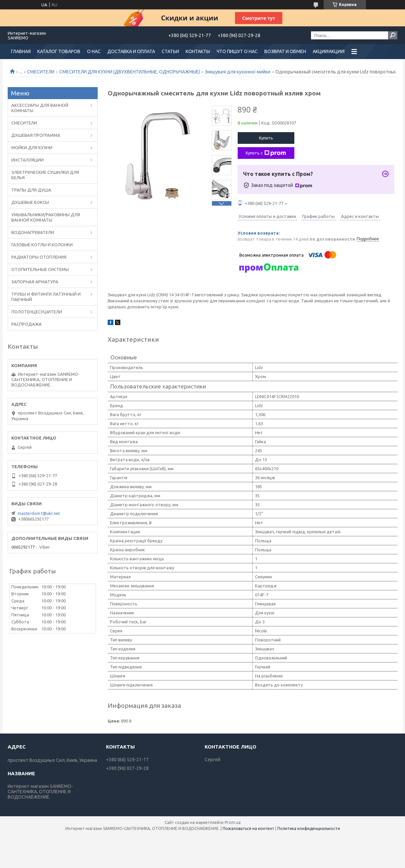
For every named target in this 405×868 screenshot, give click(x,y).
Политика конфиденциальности (309, 828)
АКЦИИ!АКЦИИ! (329, 51)
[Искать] (393, 35)
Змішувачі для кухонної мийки (237, 72)
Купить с (266, 153)
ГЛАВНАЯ (21, 51)
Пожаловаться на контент (248, 828)
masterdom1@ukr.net (39, 513)
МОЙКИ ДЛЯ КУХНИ (32, 148)
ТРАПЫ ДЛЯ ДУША (31, 190)
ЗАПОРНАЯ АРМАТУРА (35, 282)
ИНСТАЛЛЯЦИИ (27, 160)
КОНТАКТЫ (198, 51)
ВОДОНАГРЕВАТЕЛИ (33, 232)
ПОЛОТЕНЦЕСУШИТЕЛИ (37, 312)
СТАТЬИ (170, 51)
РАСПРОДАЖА (26, 324)
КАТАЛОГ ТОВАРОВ (59, 51)
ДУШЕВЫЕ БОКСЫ (30, 202)
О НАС (94, 51)
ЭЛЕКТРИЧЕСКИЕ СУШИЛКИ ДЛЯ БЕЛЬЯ (45, 175)
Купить (266, 138)
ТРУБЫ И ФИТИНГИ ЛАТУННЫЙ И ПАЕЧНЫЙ (46, 297)
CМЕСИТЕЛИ (41, 72)
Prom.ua (233, 822)
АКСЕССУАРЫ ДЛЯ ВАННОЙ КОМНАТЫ (40, 108)
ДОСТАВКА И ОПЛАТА (131, 51)
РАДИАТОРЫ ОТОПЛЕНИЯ (39, 257)
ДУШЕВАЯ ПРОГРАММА (36, 135)
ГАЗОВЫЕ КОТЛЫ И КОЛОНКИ (42, 245)
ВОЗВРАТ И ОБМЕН (285, 51)
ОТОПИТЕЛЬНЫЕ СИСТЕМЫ (40, 269)
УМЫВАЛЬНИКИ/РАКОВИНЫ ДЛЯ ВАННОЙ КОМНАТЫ (46, 217)
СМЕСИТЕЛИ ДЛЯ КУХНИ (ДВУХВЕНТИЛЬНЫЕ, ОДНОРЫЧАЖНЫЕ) (130, 72)
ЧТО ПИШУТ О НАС (237, 51)
